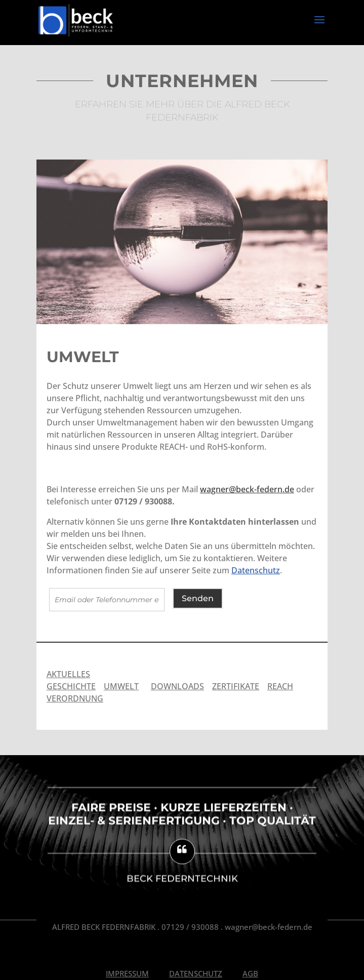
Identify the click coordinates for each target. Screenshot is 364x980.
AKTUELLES (68, 674)
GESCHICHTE (71, 686)
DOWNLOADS (177, 686)
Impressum (127, 973)
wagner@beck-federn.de (247, 489)
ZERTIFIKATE (236, 686)
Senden (198, 598)
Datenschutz (256, 570)
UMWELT (121, 686)
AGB (250, 973)
